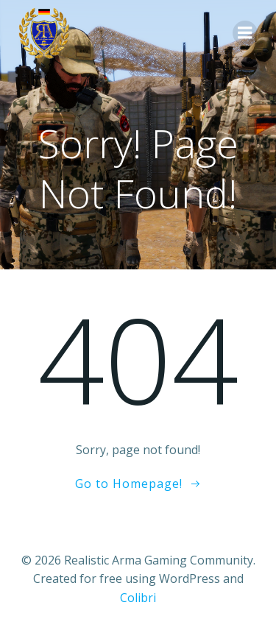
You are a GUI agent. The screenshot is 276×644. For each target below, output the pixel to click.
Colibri (138, 598)
